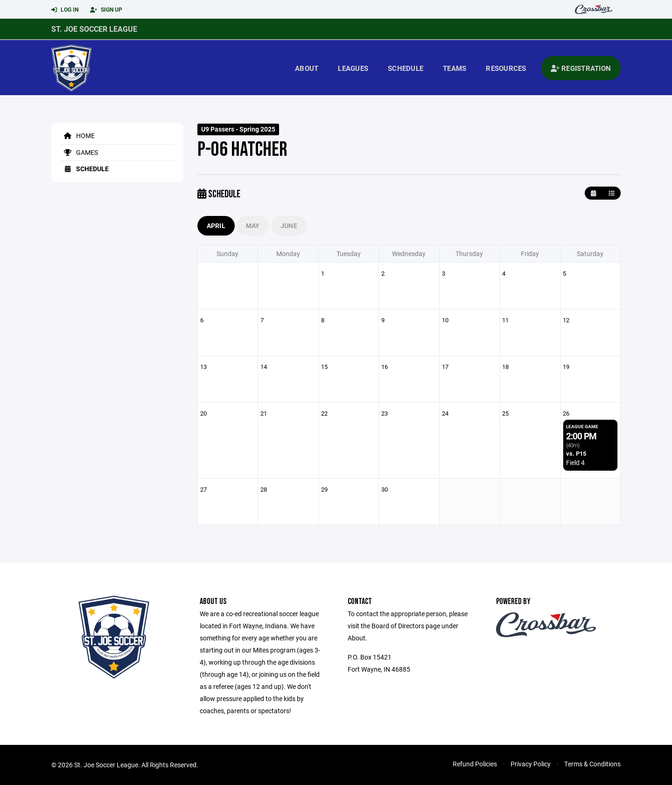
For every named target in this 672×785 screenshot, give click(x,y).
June (289, 226)
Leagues (353, 68)
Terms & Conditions (592, 764)
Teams (455, 68)
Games (79, 152)
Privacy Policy (531, 764)
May (253, 226)
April (216, 226)
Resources (506, 68)
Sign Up (106, 10)
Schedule (406, 68)
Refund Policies (475, 764)
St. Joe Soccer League (94, 29)
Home (78, 135)
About (307, 68)
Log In (65, 10)
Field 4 (575, 462)
